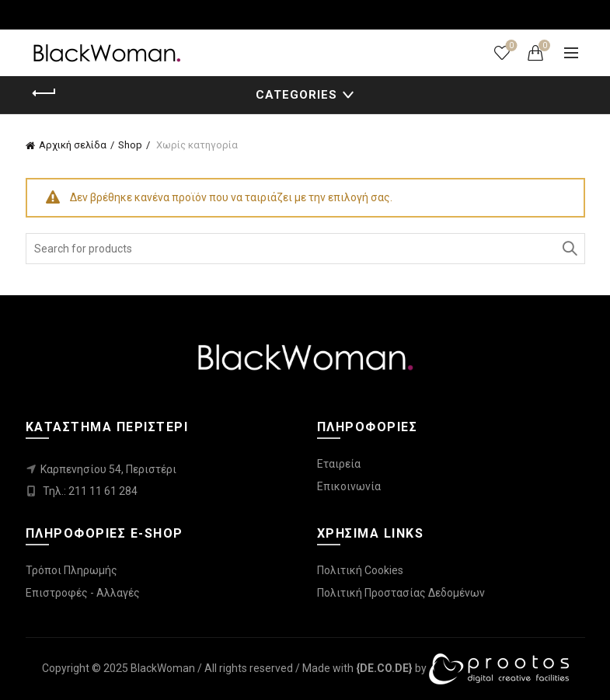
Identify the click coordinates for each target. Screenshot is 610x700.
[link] (384, 668)
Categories (296, 95)
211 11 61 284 (103, 491)
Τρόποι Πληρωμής (71, 570)
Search (570, 249)
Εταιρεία (339, 464)
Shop (130, 145)
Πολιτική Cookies (360, 570)
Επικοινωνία (349, 486)
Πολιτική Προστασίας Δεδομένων (401, 593)
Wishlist (510, 46)
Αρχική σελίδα (73, 145)
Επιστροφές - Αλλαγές (83, 593)
